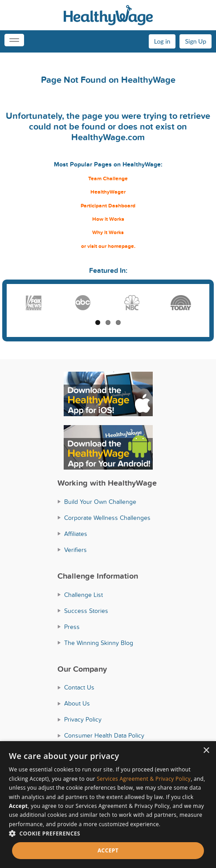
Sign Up (196, 41)
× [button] (206, 751)
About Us (77, 704)
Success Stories (86, 611)
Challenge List (84, 595)
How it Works (108, 219)
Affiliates (76, 534)
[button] (108, 834)
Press (72, 627)
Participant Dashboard (108, 206)
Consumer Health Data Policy (104, 736)
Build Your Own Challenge (100, 502)
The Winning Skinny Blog (99, 643)
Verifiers (75, 550)
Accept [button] (108, 850)
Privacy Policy (83, 720)
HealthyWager (108, 192)
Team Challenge (108, 179)
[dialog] (108, 805)
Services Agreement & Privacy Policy (144, 779)
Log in (162, 41)
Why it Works (108, 233)
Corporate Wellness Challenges (107, 518)
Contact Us (79, 688)
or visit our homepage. (108, 246)
